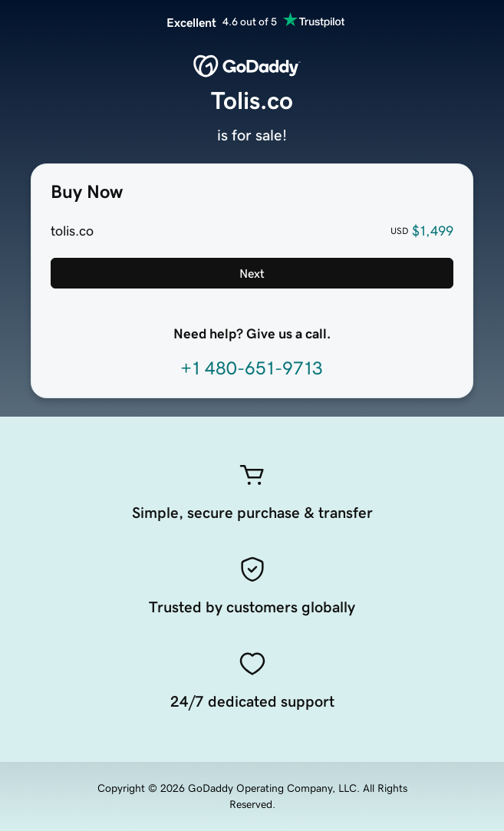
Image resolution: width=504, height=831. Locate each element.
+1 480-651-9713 (252, 368)
